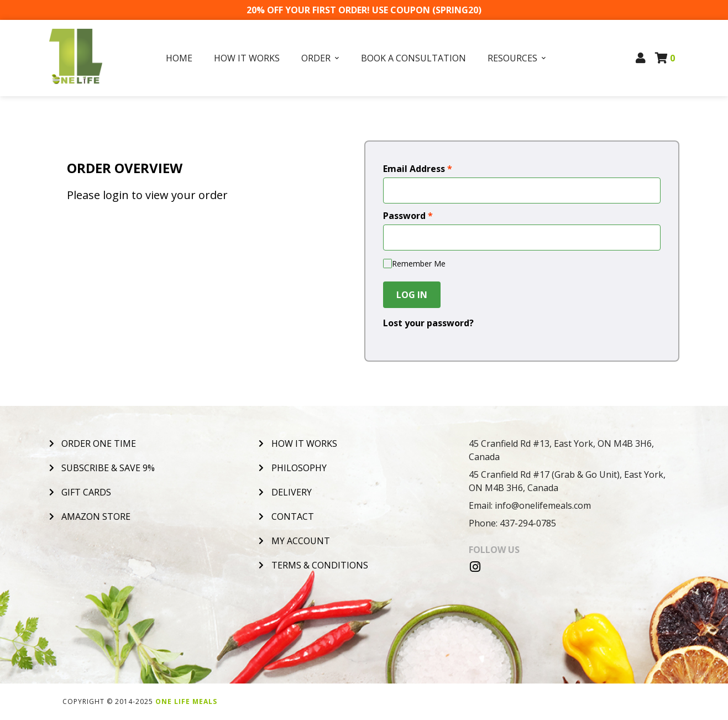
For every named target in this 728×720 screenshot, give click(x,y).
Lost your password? (428, 323)
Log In (412, 295)
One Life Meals (186, 701)
